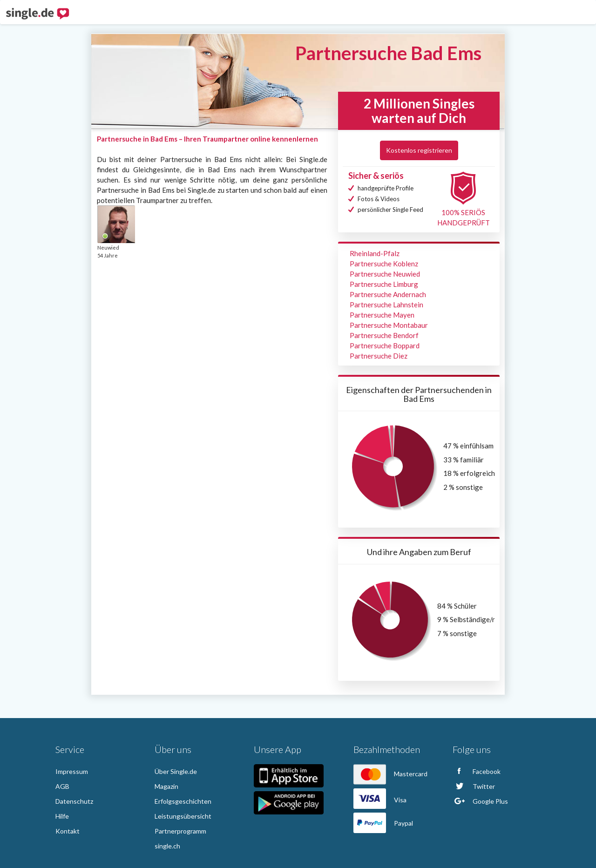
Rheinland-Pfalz (375, 253)
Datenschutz (74, 801)
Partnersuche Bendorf (384, 335)
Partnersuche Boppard (385, 346)
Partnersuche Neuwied (385, 274)
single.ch (167, 846)
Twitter (474, 786)
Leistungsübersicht (183, 816)
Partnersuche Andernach (388, 294)
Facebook (477, 771)
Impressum (72, 771)
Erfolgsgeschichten (183, 801)
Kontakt (68, 831)
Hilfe (62, 816)
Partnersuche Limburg (384, 284)
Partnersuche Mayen (382, 315)
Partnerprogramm (180, 831)
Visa (380, 800)
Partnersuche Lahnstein (386, 305)
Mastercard (390, 774)
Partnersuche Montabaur (389, 325)
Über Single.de (176, 771)
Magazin (166, 786)
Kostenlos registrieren (419, 150)
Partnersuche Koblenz (384, 264)
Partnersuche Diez (379, 356)
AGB (62, 786)
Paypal (383, 823)
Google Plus (480, 801)
